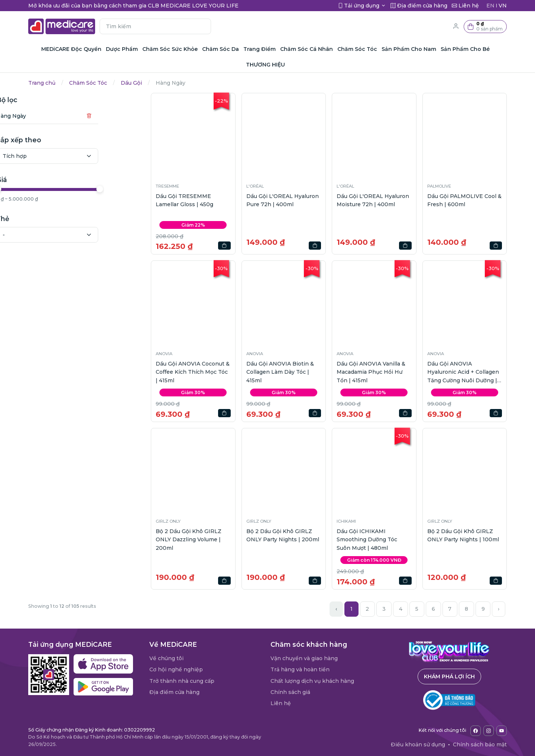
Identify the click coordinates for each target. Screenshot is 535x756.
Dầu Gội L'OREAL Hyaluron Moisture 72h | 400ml (373, 200)
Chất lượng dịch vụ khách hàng (312, 681)
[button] (485, 27)
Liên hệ (281, 703)
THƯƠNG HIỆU (265, 65)
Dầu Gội (131, 83)
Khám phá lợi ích (449, 676)
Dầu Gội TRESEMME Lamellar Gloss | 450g (184, 200)
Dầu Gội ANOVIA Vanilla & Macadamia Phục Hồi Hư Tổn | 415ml (371, 372)
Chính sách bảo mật (480, 744)
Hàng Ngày (46, 116)
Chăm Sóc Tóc (88, 83)
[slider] (33, 189)
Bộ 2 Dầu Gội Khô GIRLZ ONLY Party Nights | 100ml (463, 535)
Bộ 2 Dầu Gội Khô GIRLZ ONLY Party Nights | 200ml (283, 535)
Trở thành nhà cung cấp (182, 681)
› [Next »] (499, 609)
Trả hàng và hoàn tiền (300, 669)
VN (503, 6)
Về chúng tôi (166, 658)
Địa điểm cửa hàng (174, 692)
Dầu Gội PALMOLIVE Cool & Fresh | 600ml (464, 200)
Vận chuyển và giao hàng (304, 658)
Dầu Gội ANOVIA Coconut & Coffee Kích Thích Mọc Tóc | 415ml (193, 372)
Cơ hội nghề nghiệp (176, 669)
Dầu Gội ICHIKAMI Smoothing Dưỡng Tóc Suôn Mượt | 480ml (367, 540)
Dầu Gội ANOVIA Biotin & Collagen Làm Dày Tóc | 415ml (280, 372)
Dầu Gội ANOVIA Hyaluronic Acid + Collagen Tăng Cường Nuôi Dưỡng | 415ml (463, 372)
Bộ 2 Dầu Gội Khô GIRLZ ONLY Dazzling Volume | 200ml (189, 540)
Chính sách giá (290, 692)
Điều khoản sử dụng (418, 744)
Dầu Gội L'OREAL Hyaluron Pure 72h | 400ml (283, 200)
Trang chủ (42, 83)
